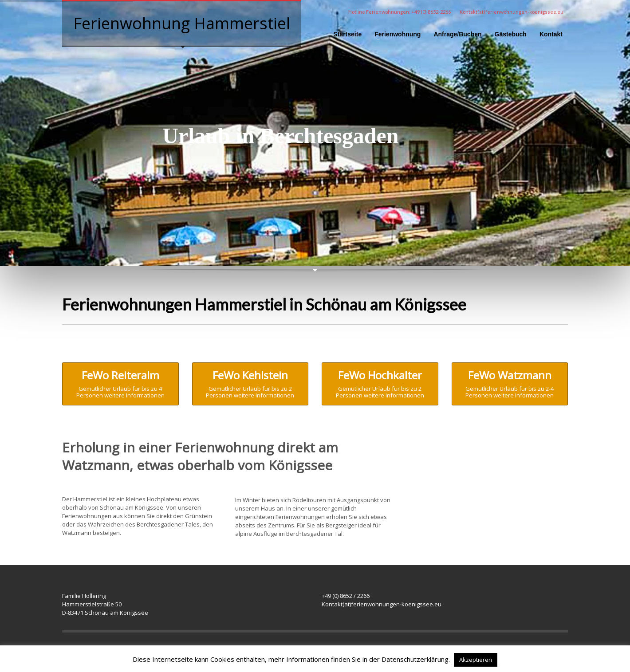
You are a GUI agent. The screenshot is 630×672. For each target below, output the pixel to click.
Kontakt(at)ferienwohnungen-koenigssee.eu (512, 12)
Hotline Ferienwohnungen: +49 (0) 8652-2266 (400, 12)
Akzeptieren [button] (476, 660)
